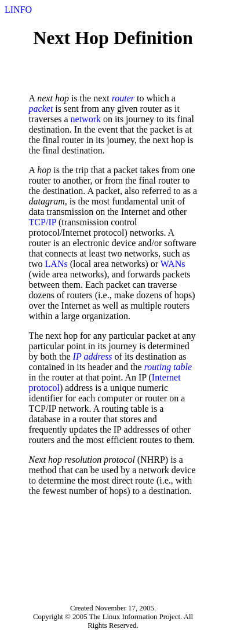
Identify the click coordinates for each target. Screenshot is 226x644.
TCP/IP (43, 222)
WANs (173, 264)
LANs (57, 264)
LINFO (18, 10)
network (86, 119)
